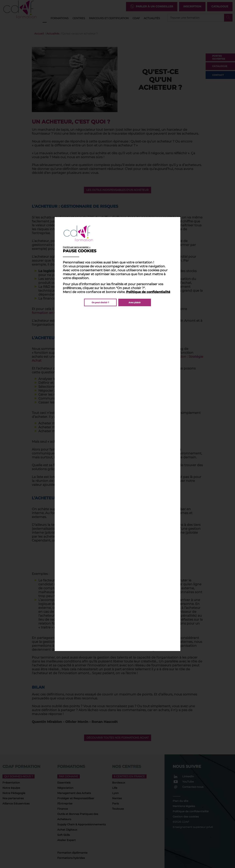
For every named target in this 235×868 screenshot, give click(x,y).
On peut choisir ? (100, 302)
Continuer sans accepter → (77, 247)
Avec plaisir (135, 302)
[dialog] (117, 434)
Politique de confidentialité (148, 292)
